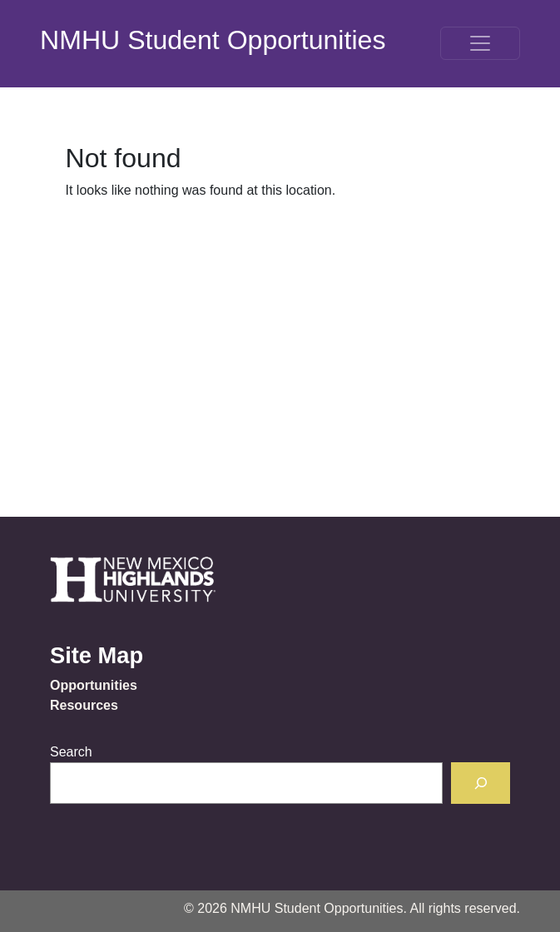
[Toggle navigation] (480, 43)
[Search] (481, 783)
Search (71, 752)
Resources (84, 705)
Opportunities (94, 685)
